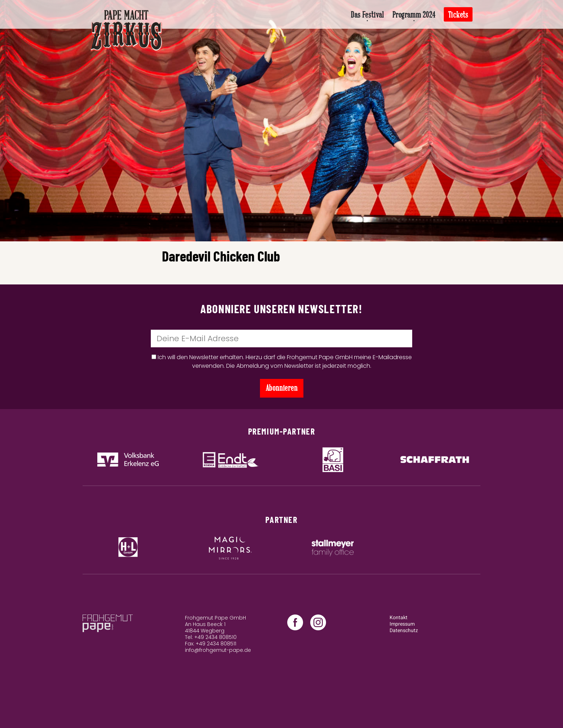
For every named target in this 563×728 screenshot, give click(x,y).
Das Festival (367, 15)
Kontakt (399, 618)
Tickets (458, 15)
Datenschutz (404, 630)
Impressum (402, 624)
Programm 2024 (414, 15)
